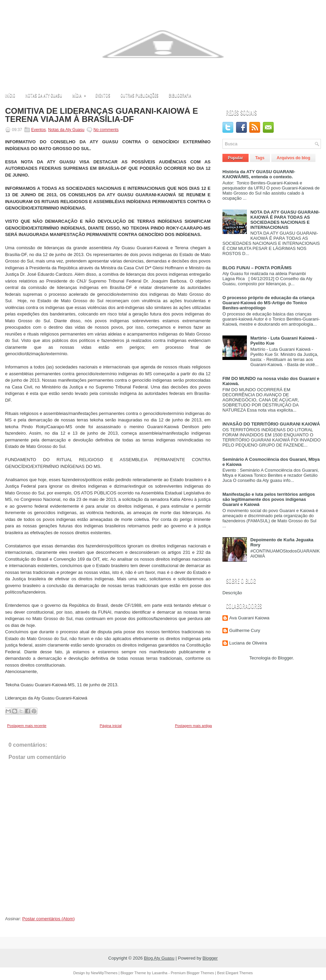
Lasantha (160, 973)
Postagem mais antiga (193, 726)
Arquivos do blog (294, 158)
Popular (236, 158)
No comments (106, 130)
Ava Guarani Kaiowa (249, 618)
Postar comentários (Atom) (49, 919)
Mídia (81, 94)
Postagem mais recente (27, 726)
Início (10, 95)
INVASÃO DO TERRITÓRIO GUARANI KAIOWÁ (271, 424)
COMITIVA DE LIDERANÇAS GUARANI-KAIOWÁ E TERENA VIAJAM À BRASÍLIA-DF (102, 115)
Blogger (285, 658)
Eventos (103, 95)
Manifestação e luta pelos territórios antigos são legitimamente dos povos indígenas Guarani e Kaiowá (269, 499)
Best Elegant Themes (235, 973)
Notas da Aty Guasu (44, 95)
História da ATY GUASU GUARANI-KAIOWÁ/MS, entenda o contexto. (259, 174)
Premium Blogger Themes (193, 973)
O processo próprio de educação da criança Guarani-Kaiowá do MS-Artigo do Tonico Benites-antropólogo (268, 303)
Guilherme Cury (245, 630)
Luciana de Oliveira (248, 643)
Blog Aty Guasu (159, 958)
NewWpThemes (104, 973)
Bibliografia (180, 95)
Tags (260, 158)
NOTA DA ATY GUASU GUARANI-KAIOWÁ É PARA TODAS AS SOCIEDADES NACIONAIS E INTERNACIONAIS (285, 220)
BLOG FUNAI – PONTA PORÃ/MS (257, 268)
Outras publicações (140, 95)
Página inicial (111, 726)
